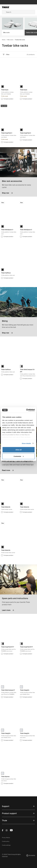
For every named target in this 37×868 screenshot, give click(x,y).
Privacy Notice (6, 838)
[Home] (7, 7)
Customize (19, 456)
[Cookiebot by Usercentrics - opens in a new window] (26, 410)
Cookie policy (6, 841)
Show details (26, 443)
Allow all (18, 450)
